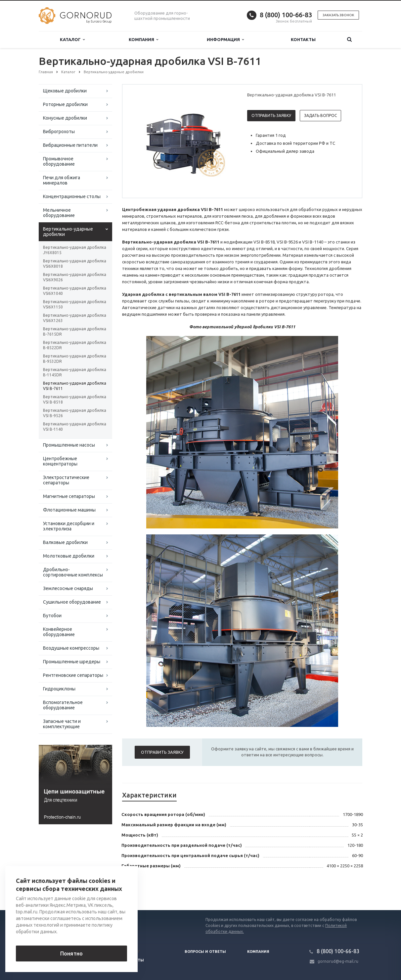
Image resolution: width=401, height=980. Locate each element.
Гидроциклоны (59, 689)
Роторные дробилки (65, 104)
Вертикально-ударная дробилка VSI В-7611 (75, 386)
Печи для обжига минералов (62, 180)
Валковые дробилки (65, 542)
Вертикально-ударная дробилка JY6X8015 (75, 250)
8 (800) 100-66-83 (286, 15)
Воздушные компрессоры (71, 648)
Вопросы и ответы (205, 952)
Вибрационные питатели (70, 145)
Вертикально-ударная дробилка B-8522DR (75, 345)
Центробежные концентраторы (60, 461)
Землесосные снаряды (68, 588)
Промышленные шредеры (72, 662)
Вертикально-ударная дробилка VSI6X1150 (75, 304)
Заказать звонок (338, 15)
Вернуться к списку (60, 889)
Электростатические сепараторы (66, 480)
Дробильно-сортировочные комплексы (73, 572)
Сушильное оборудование (72, 602)
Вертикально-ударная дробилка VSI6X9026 (75, 277)
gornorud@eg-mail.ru (338, 961)
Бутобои (52, 616)
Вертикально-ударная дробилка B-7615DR (75, 331)
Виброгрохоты (59, 132)
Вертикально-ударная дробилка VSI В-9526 (75, 413)
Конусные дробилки (65, 118)
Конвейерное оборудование (59, 632)
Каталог (72, 40)
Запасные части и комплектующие (62, 724)
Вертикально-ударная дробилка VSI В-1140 (75, 427)
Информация (225, 40)
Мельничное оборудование (59, 213)
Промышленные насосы (69, 445)
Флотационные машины (69, 510)
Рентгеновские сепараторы (73, 675)
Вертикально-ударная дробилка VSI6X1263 (75, 318)
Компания (143, 40)
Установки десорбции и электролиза (69, 526)
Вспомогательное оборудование (63, 705)
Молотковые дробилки (69, 556)
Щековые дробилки (65, 91)
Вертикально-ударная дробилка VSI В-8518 (75, 399)
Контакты (303, 39)
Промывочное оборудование (59, 161)
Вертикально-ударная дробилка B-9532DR (75, 359)
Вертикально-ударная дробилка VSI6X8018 (75, 264)
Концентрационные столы (72, 196)
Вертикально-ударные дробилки (68, 232)
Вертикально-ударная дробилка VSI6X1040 (75, 291)
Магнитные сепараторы (69, 496)
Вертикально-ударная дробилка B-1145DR (75, 372)
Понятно (71, 953)
